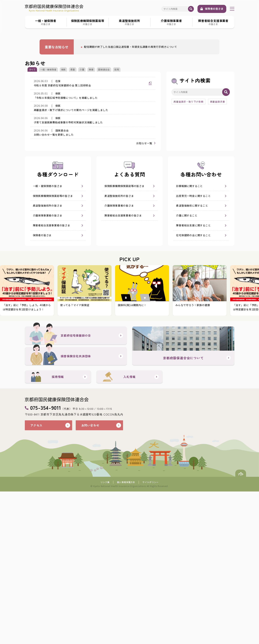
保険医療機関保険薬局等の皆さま (53, 319)
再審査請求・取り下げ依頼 (188, 206)
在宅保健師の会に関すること (193, 358)
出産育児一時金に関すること (193, 319)
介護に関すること (187, 338)
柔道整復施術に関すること (192, 329)
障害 (91, 174)
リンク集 (105, 635)
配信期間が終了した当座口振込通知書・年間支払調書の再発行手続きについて (129, 153)
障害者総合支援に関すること (193, 348)
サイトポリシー (151, 635)
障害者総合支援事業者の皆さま (52, 348)
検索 (191, 9)
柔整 (73, 174)
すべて (32, 174)
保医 (63, 174)
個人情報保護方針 (126, 635)
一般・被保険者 (48, 174)
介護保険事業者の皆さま (48, 338)
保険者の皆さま (214, 9)
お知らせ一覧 (144, 266)
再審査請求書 (218, 206)
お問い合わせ (91, 578)
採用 (117, 174)
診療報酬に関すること (189, 309)
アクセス (37, 578)
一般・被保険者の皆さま (48, 309)
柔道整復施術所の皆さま (48, 329)
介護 (82, 174)
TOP (237, 625)
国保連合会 (104, 174)
